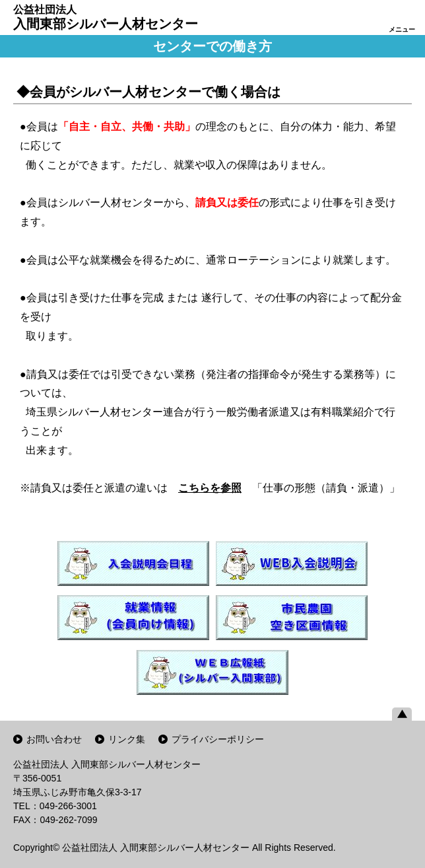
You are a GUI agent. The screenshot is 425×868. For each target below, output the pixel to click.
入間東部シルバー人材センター (106, 17)
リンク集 (127, 739)
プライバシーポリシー (218, 739)
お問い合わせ (54, 739)
